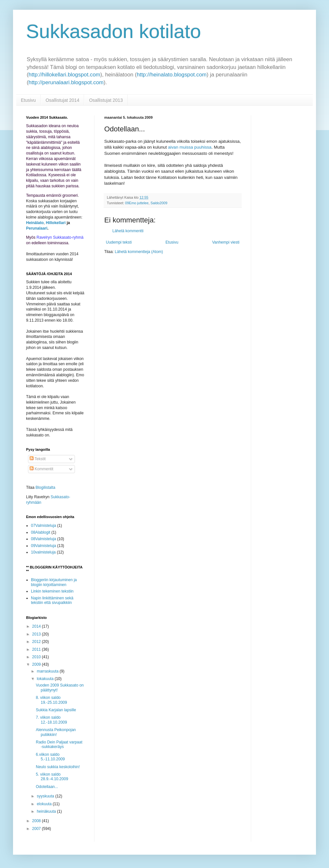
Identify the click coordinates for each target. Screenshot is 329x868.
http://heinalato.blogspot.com (172, 75)
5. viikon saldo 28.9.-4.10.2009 (52, 777)
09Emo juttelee (137, 203)
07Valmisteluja (43, 526)
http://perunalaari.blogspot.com (66, 82)
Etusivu (28, 100)
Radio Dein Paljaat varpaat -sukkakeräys (59, 744)
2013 (37, 634)
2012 (37, 642)
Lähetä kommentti (128, 231)
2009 (37, 664)
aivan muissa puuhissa (190, 147)
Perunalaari (37, 228)
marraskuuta (48, 671)
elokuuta (45, 804)
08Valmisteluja (43, 539)
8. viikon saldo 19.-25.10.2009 (51, 700)
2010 (37, 657)
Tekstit (38, 459)
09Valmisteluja (43, 546)
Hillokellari (56, 223)
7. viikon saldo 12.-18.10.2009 (51, 720)
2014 (37, 626)
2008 (37, 821)
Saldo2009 (159, 203)
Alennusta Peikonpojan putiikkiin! (56, 732)
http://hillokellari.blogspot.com (64, 75)
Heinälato (35, 223)
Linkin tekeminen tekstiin (52, 591)
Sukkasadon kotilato (114, 31)
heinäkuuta (47, 811)
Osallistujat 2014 (63, 100)
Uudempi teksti (119, 242)
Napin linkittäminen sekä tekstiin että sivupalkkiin (52, 600)
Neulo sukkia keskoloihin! (58, 767)
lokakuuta (46, 679)
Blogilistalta (45, 487)
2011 (37, 649)
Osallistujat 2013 (106, 100)
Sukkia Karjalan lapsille (56, 710)
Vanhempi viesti (226, 242)
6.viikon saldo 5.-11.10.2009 (50, 757)
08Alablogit (41, 532)
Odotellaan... (47, 787)
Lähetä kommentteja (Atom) (139, 252)
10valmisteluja (43, 552)
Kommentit (42, 469)
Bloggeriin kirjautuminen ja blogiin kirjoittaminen (54, 582)
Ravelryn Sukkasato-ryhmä (60, 237)
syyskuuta (46, 796)
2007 (37, 829)
